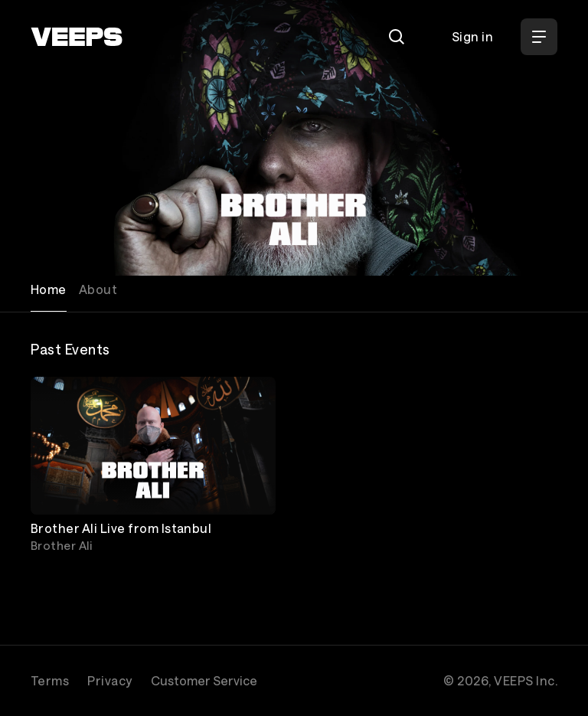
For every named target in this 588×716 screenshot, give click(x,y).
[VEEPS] (77, 37)
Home (49, 289)
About (98, 289)
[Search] (397, 37)
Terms (50, 680)
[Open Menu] (539, 37)
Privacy (109, 680)
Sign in (472, 36)
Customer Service (204, 680)
